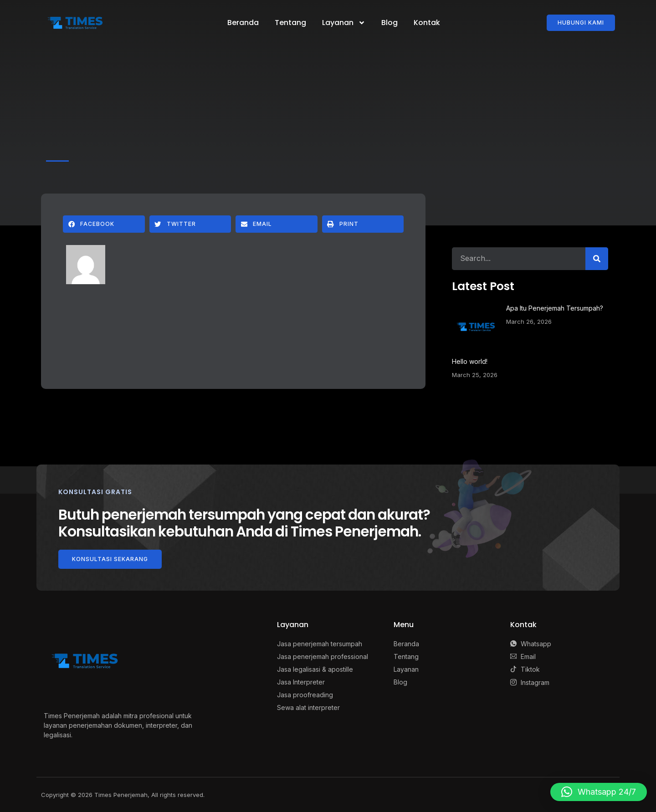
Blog (389, 23)
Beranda (243, 23)
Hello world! (470, 361)
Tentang (290, 23)
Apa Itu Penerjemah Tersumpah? (555, 308)
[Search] (597, 259)
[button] (104, 224)
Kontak (427, 23)
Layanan (344, 23)
